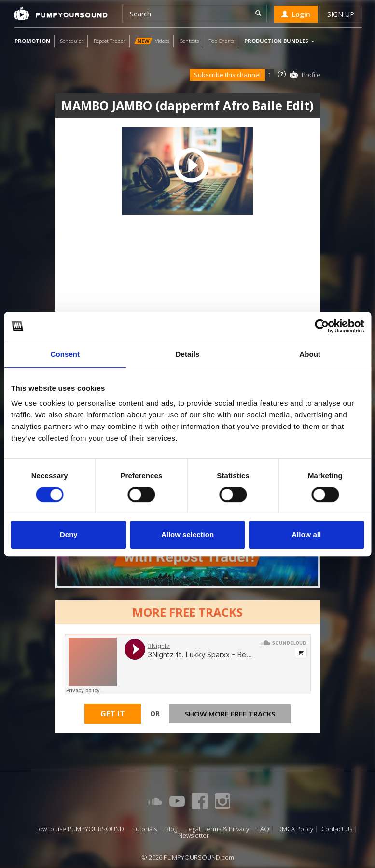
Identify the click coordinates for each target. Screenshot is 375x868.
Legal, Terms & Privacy (217, 829)
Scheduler (72, 41)
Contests (189, 41)
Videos (152, 41)
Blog (171, 829)
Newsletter (194, 835)
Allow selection (187, 534)
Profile (311, 75)
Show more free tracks (230, 714)
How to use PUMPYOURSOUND (79, 829)
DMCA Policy (295, 829)
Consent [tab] (65, 354)
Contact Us (337, 829)
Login (296, 14)
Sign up (341, 14)
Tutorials (145, 829)
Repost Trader (110, 41)
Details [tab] (188, 354)
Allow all (306, 534)
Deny (69, 534)
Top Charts (222, 41)
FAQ (263, 829)
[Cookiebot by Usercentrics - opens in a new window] (322, 326)
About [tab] (310, 354)
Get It (113, 714)
